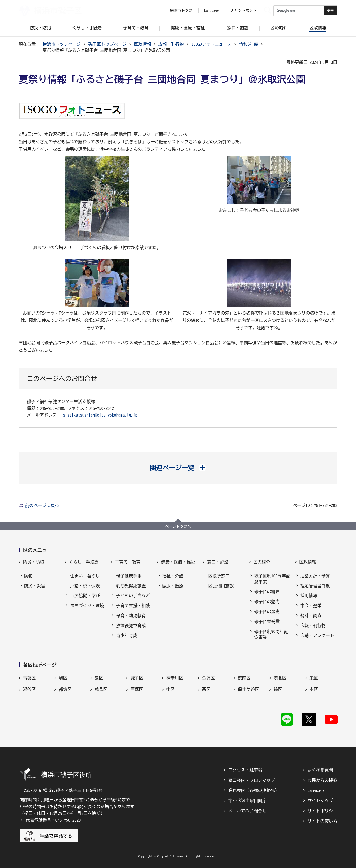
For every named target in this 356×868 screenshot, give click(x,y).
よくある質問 (320, 770)
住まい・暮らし (85, 576)
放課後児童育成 (131, 626)
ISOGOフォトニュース (212, 44)
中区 (170, 689)
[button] (178, 468)
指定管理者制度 (315, 586)
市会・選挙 (311, 606)
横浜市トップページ (62, 44)
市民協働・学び (85, 596)
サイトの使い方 (323, 821)
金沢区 (208, 678)
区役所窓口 (219, 576)
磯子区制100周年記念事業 (272, 579)
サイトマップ (320, 800)
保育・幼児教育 (131, 615)
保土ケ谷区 (248, 689)
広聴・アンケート (317, 635)
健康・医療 (173, 586)
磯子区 (137, 678)
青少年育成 (127, 635)
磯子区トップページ (108, 44)
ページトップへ (178, 526)
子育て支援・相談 (133, 606)
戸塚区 (137, 689)
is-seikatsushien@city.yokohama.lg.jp (99, 415)
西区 (206, 689)
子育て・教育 (128, 562)
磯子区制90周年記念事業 (271, 634)
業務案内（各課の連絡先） (254, 790)
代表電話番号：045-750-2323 (53, 820)
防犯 (28, 576)
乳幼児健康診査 (131, 586)
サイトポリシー (323, 811)
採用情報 (309, 596)
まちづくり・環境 (87, 606)
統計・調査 (311, 615)
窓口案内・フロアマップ (252, 780)
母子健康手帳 (129, 576)
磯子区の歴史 (267, 611)
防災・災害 (35, 586)
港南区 (244, 678)
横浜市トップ (181, 10)
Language (316, 790)
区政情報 (143, 44)
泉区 (99, 678)
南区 (314, 689)
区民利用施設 (221, 586)
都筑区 (65, 689)
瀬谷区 (29, 689)
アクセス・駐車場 (245, 770)
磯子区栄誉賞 (267, 622)
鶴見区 (101, 689)
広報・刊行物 (171, 44)
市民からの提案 (323, 780)
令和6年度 (249, 44)
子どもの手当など (133, 596)
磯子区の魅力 (267, 602)
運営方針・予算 (315, 576)
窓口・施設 (218, 562)
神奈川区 (175, 678)
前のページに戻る (42, 505)
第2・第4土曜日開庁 (247, 800)
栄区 (314, 678)
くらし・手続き (84, 562)
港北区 (280, 678)
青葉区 (29, 678)
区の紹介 (262, 562)
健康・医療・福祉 (178, 562)
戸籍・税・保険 (85, 586)
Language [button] (212, 10)
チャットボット (244, 10)
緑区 (278, 689)
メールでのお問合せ (247, 811)
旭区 (63, 678)
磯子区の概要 (267, 592)
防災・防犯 (34, 562)
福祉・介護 (173, 576)
